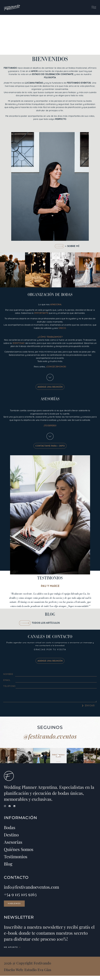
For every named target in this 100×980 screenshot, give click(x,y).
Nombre (8, 674)
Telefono (9, 686)
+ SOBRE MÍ (72, 246)
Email (7, 680)
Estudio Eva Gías (38, 974)
